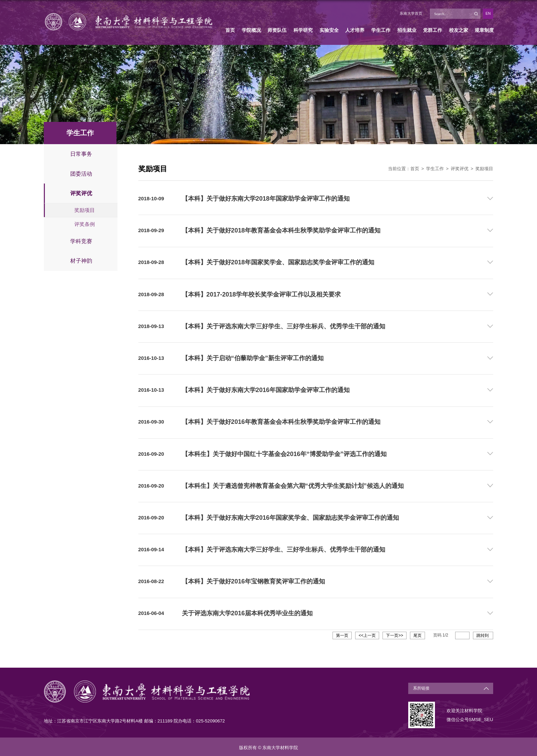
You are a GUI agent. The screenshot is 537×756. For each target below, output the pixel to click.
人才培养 (355, 30)
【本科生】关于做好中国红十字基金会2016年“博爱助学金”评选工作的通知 (284, 453)
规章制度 (484, 30)
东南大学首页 (411, 13)
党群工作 (433, 30)
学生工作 (381, 30)
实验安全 (329, 30)
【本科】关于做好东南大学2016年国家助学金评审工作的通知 (266, 389)
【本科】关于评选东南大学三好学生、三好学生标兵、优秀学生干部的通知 (284, 326)
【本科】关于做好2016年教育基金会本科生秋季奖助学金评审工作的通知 (281, 421)
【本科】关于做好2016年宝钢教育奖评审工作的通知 (253, 580)
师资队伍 (277, 30)
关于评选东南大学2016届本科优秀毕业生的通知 (247, 612)
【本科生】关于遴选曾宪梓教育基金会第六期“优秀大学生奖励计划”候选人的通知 (293, 484)
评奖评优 (460, 169)
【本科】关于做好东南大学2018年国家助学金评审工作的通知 (266, 199)
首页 (230, 30)
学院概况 (251, 30)
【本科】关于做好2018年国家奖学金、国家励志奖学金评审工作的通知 (278, 262)
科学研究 (303, 30)
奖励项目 (484, 169)
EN (488, 13)
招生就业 (407, 30)
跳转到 (483, 634)
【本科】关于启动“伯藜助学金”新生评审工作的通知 (253, 357)
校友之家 (459, 30)
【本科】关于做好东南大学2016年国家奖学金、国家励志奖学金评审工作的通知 (290, 516)
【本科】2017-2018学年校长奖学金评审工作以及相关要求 (261, 294)
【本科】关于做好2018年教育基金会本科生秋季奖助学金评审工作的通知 (281, 230)
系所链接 (421, 686)
